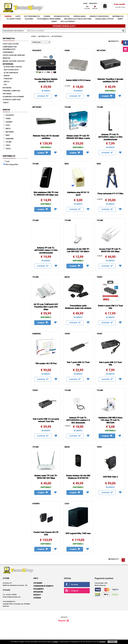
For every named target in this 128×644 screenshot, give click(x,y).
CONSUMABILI (8, 52)
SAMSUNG (8, 139)
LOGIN (85, 4)
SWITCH (7, 82)
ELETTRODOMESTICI (32, 16)
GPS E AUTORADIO (68, 22)
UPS (5, 85)
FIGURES (47, 16)
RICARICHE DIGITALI (62, 16)
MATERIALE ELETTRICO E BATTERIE (78, 19)
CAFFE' (18, 16)
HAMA (7, 119)
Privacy (37, 595)
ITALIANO (87, 9)
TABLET (6, 103)
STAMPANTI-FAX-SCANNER (13, 97)
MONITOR (6, 58)
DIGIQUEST (9, 115)
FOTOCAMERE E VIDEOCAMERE (49, 19)
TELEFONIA (29, 19)
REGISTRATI (93, 4)
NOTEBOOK (7, 88)
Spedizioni (38, 592)
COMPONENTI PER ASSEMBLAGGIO (10, 48)
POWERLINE (8, 79)
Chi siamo (38, 583)
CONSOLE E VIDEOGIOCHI (99, 16)
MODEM (7, 76)
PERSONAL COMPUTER (11, 91)
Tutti (6, 162)
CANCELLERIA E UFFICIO (104, 19)
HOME (33, 36)
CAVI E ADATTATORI (11, 44)
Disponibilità (9, 156)
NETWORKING (8, 64)
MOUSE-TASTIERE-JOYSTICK (14, 61)
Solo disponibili (11, 165)
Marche (6, 110)
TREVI (7, 145)
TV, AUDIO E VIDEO (14, 19)
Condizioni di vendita (43, 586)
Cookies (37, 598)
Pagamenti (39, 589)
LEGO (7, 125)
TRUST (7, 149)
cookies (55, 642)
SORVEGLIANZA (80, 16)
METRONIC (9, 132)
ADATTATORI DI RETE (11, 70)
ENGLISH (95, 9)
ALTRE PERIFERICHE (11, 73)
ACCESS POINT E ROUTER (13, 67)
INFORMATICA (118, 16)
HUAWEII (8, 122)
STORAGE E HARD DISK (12, 100)
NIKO (6, 135)
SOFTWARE (7, 94)
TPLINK (7, 142)
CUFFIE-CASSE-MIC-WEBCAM (14, 55)
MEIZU (7, 129)
